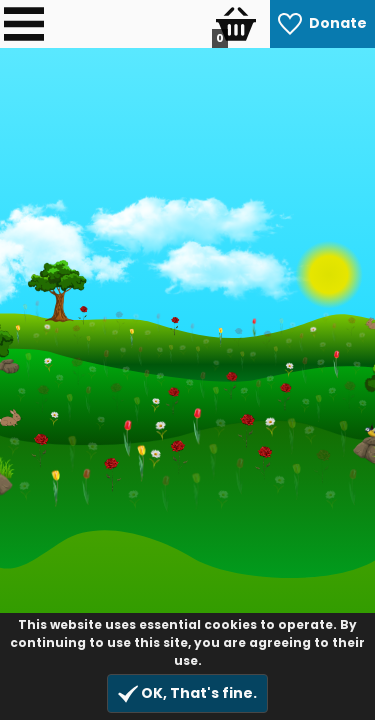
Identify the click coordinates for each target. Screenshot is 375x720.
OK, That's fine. (187, 693)
